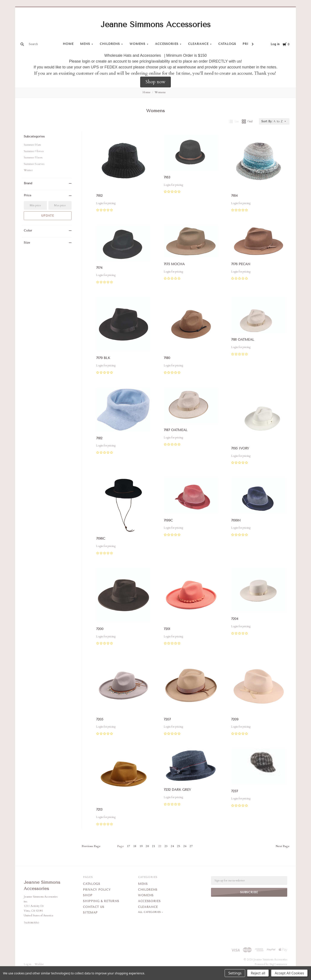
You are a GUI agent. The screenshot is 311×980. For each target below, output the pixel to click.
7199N (236, 520)
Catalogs (227, 44)
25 (179, 846)
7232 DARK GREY (177, 790)
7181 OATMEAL (243, 340)
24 (172, 846)
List (234, 121)
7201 (167, 629)
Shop (88, 895)
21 (154, 846)
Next (282, 846)
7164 (234, 196)
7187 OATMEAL (176, 430)
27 (191, 846)
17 (129, 846)
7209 (235, 719)
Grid (247, 121)
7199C (168, 520)
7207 (167, 719)
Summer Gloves (34, 151)
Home (68, 44)
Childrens (110, 44)
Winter (28, 170)
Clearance (198, 44)
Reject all (258, 973)
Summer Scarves (34, 164)
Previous (91, 846)
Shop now (155, 82)
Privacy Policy (97, 890)
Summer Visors (33, 158)
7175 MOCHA (174, 264)
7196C (101, 539)
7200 (100, 629)
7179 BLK (103, 358)
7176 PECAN (241, 264)
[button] (155, 82)
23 (166, 846)
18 (135, 846)
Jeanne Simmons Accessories (156, 25)
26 (185, 846)
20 (147, 846)
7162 (99, 196)
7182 (99, 438)
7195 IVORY (240, 448)
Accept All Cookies (289, 973)
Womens (138, 44)
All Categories (150, 912)
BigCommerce (278, 964)
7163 (167, 177)
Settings (235, 973)
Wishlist (39, 964)
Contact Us (94, 907)
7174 (99, 268)
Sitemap (90, 913)
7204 (235, 619)
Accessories (167, 44)
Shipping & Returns (101, 901)
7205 (100, 719)
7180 (167, 358)
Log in (275, 44)
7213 (99, 810)
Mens (85, 44)
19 (141, 846)
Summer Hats (32, 145)
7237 (235, 791)
